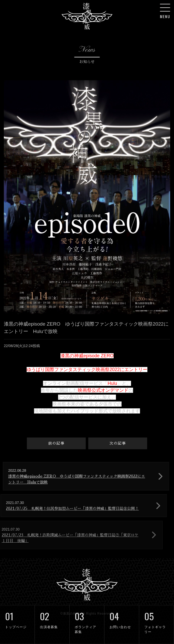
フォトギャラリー (156, 620)
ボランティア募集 (87, 620)
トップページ (17, 617)
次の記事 (118, 443)
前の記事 (56, 443)
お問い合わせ (122, 617)
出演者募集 (52, 617)
